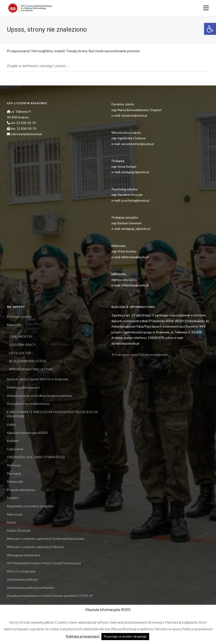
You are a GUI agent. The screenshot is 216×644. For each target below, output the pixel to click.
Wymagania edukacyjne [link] (24, 555)
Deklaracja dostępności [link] (23, 387)
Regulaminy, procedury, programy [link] (30, 506)
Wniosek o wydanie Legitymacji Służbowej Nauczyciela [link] (46, 538)
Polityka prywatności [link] (83, 636)
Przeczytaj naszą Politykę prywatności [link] (140, 355)
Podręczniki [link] (15, 481)
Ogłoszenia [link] (15, 449)
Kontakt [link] (13, 441)
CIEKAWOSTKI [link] (21, 336)
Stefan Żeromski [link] (19, 530)
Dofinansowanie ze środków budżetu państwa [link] (40, 396)
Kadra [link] (11, 424)
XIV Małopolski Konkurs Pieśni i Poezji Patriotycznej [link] (44, 563)
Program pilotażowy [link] (21, 490)
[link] (210, 29)
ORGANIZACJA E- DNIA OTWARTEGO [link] (36, 457)
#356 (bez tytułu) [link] (19, 317)
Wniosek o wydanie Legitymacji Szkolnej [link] (35, 547)
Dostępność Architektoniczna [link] (28, 404)
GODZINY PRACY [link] (22, 345)
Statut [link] (12, 522)
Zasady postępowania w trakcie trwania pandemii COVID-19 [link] (50, 596)
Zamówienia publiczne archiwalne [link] (31, 588)
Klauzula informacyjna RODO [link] (27, 433)
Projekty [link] (13, 498)
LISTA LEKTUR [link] (20, 353)
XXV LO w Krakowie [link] (21, 571)
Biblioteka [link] (14, 325)
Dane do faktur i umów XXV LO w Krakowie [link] (38, 379)
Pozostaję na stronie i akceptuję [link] (125, 636)
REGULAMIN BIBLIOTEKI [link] (28, 361)
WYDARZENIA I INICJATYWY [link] (31, 369)
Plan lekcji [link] (14, 473)
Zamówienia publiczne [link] (23, 579)
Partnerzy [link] (14, 465)
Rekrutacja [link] (15, 514)
